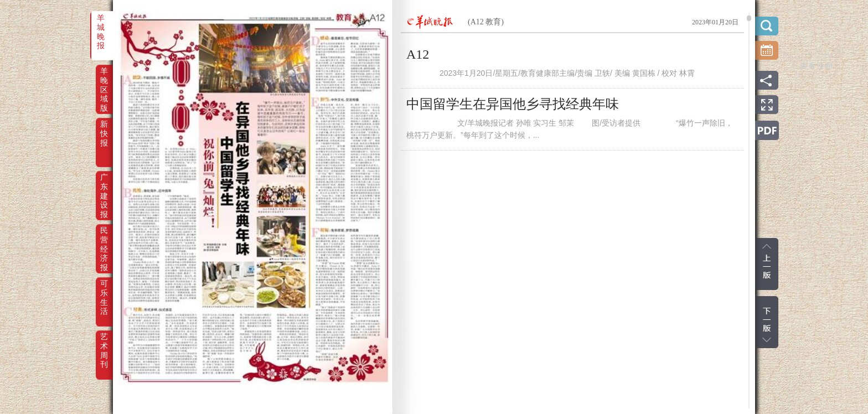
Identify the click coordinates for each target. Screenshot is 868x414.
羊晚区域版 (104, 79)
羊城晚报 (101, 25)
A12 (418, 54)
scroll (749, 18)
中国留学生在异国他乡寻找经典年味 (513, 104)
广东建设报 (104, 185)
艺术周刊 (104, 344)
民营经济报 (104, 238)
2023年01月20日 (715, 22)
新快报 (104, 132)
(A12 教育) (486, 22)
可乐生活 (104, 291)
